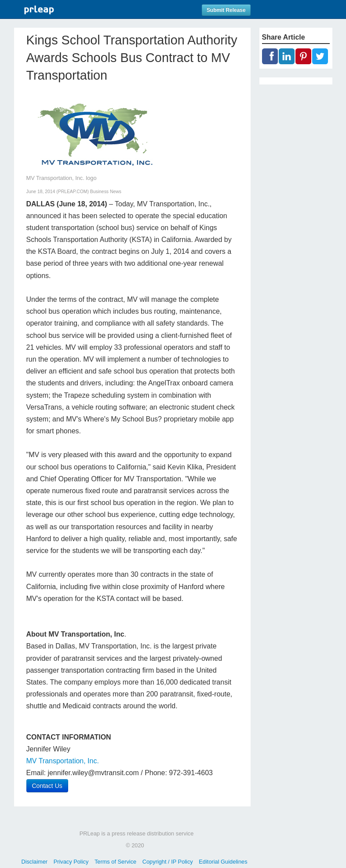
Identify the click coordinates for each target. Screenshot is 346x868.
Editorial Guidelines (223, 862)
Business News (106, 192)
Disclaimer (34, 862)
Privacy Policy (71, 862)
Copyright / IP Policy (168, 862)
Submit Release (226, 10)
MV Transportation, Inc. (63, 761)
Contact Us (47, 786)
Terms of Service (115, 862)
